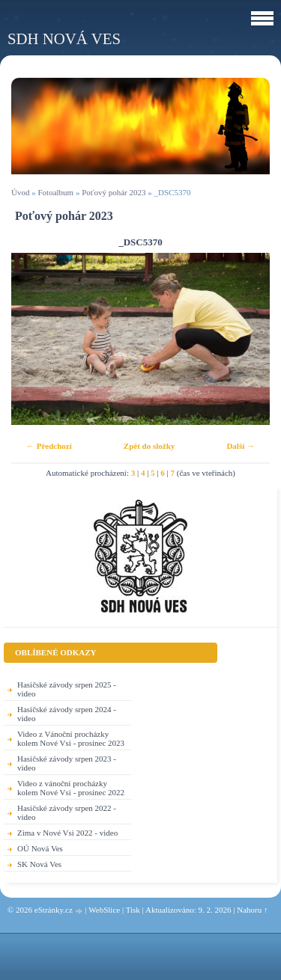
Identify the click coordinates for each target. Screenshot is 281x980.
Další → (241, 446)
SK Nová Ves (39, 864)
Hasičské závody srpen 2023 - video (67, 763)
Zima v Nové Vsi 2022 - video (67, 833)
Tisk (133, 910)
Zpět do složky (149, 446)
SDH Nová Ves (64, 39)
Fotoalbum (55, 192)
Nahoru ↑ (252, 910)
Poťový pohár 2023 (114, 192)
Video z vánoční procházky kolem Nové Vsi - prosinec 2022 (71, 788)
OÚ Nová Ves (40, 848)
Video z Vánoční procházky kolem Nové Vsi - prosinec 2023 (71, 738)
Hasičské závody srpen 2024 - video (67, 714)
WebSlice (104, 910)
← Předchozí (49, 446)
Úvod (20, 192)
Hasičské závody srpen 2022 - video (67, 812)
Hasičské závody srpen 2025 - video (67, 689)
